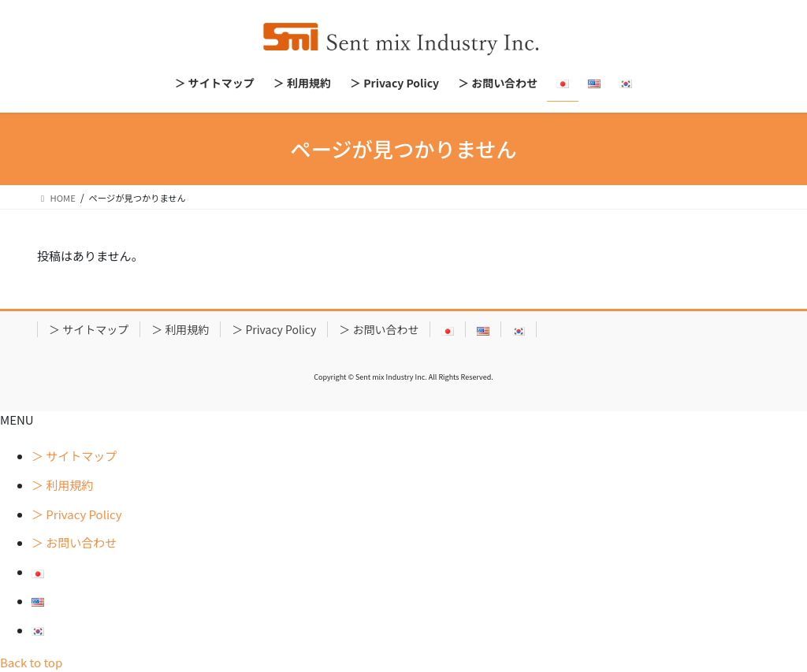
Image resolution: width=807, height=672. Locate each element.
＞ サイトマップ (89, 329)
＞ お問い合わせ (379, 329)
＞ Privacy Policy (274, 329)
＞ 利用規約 (180, 329)
